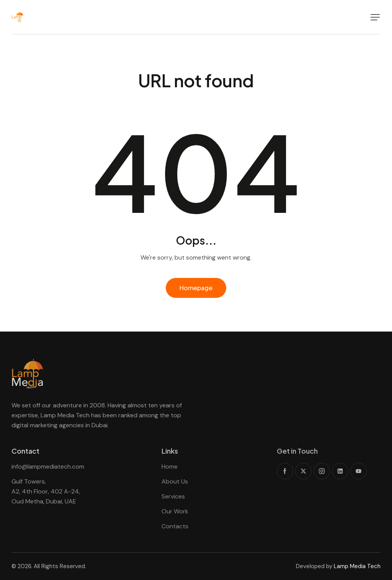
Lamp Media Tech (357, 566)
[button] (375, 17)
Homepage (196, 288)
